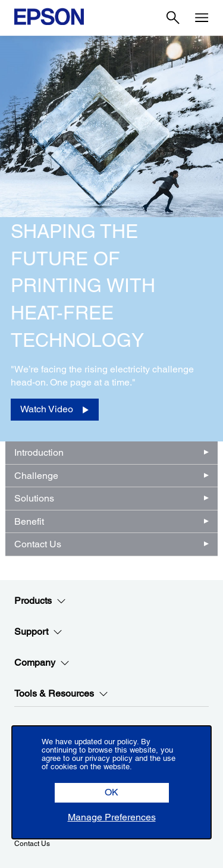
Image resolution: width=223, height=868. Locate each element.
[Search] (173, 18)
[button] (112, 793)
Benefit (29, 521)
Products (40, 601)
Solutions (34, 498)
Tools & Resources (61, 694)
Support (38, 632)
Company (42, 663)
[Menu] (202, 18)
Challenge (36, 476)
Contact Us (38, 544)
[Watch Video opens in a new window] (55, 410)
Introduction (39, 452)
